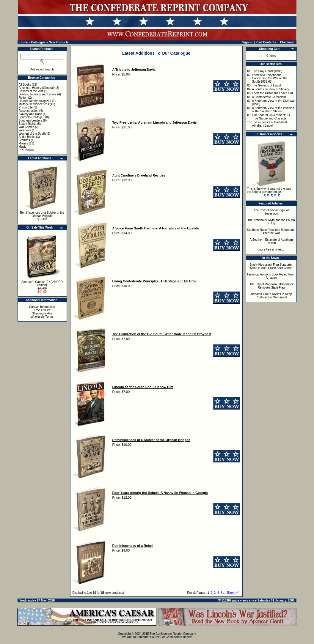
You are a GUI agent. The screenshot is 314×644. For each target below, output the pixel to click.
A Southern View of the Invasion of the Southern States (273, 110)
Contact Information (42, 307)
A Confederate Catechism (269, 97)
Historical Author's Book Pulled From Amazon (271, 276)
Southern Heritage (31, 117)
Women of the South (32, 134)
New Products (59, 42)
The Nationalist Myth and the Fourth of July (271, 222)
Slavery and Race (30, 114)
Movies (23, 143)
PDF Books (26, 150)
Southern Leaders (31, 121)
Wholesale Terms (42, 317)
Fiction (23, 98)
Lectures (24, 140)
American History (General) (37, 88)
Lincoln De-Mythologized (35, 101)
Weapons (25, 130)
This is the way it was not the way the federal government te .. (269, 190)
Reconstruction (29, 111)
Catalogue (38, 42)
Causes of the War (31, 91)
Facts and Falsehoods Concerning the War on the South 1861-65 (270, 78)
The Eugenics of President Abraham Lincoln (269, 124)
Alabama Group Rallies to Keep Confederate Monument (271, 296)
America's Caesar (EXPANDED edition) (42, 284)
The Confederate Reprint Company (173, 634)
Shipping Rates (42, 313)
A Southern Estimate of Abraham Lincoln (271, 241)
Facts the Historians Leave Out (272, 93)
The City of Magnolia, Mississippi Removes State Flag (271, 286)
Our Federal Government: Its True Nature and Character (271, 117)
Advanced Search (42, 69)
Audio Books (27, 137)
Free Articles (42, 310)
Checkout (287, 42)
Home (24, 42)
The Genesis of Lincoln (267, 85)
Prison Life (26, 107)
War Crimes (26, 127)
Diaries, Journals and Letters (38, 94)
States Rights (28, 124)
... (224, 593)
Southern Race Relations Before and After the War (271, 232)
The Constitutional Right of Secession (271, 212)
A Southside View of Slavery (270, 89)
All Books (25, 85)
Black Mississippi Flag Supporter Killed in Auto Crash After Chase (271, 266)
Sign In (247, 42)
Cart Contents (266, 42)
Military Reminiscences (34, 104)
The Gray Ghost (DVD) (267, 71)
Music (23, 147)
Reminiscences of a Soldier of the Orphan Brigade (42, 214)
